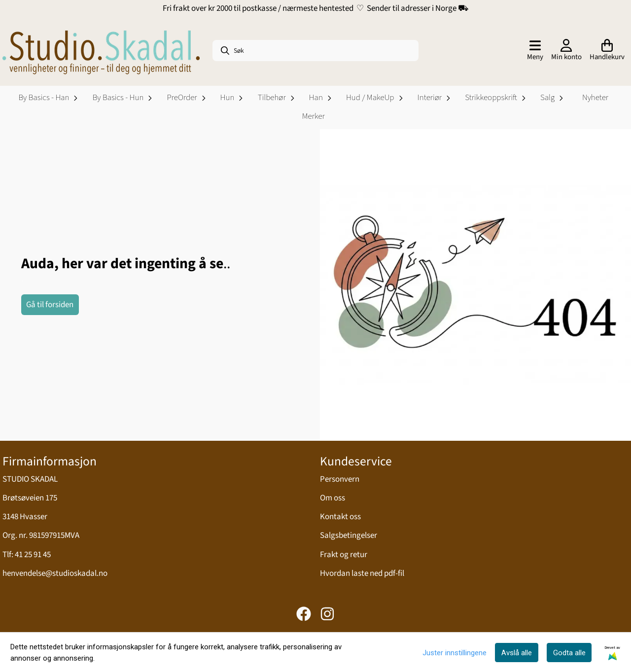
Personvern (340, 479)
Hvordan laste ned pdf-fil (362, 573)
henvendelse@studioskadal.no (55, 573)
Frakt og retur (344, 555)
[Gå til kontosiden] (566, 51)
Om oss (333, 498)
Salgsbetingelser (349, 535)
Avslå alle (517, 653)
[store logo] (101, 51)
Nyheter (595, 98)
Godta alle (569, 653)
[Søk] (315, 51)
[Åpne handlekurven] (607, 51)
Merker (314, 116)
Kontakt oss (340, 517)
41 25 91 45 (33, 555)
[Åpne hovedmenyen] (535, 51)
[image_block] (476, 285)
